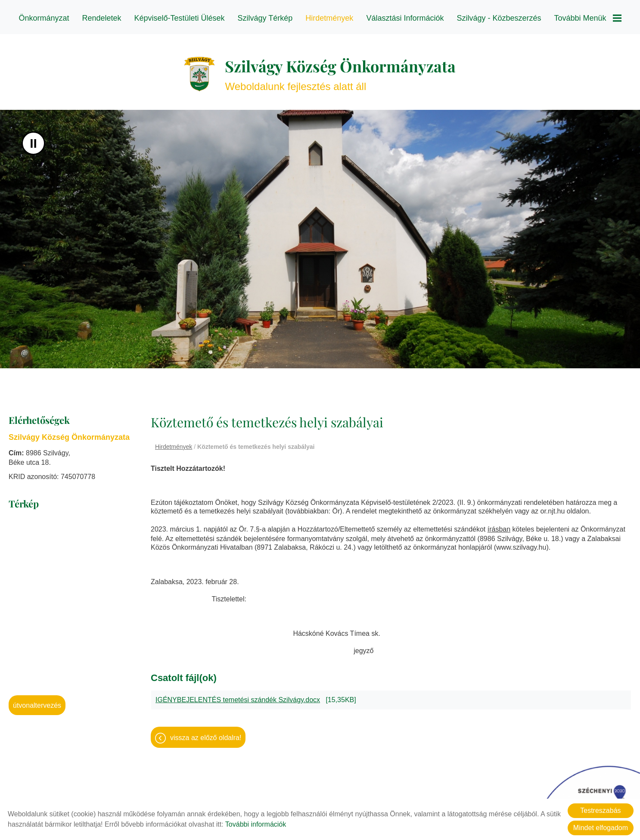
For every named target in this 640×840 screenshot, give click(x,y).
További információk (256, 824)
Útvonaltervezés (37, 701)
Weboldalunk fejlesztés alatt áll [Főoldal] (340, 70)
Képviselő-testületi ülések (180, 18)
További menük (588, 18)
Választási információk (405, 18)
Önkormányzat (44, 18)
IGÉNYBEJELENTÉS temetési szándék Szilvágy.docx (238, 695)
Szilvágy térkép (265, 18)
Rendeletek (101, 18)
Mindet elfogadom (601, 828)
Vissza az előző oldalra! (206, 733)
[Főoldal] (200, 70)
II (33, 139)
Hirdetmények (329, 18)
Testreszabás (600, 810)
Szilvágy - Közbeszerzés (499, 18)
